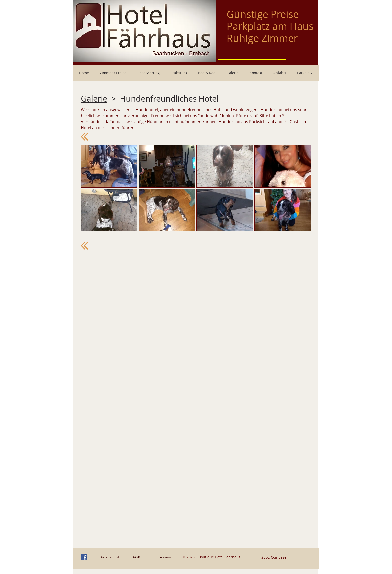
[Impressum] (162, 557)
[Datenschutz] (111, 557)
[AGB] (137, 557)
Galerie (94, 99)
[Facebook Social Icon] (84, 557)
